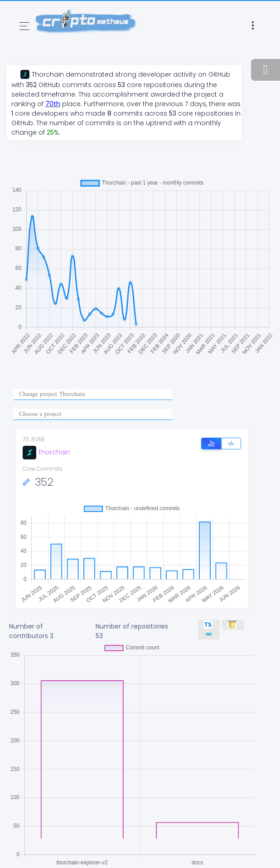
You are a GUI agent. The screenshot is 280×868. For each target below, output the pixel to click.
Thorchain (46, 452)
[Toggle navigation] (24, 26)
